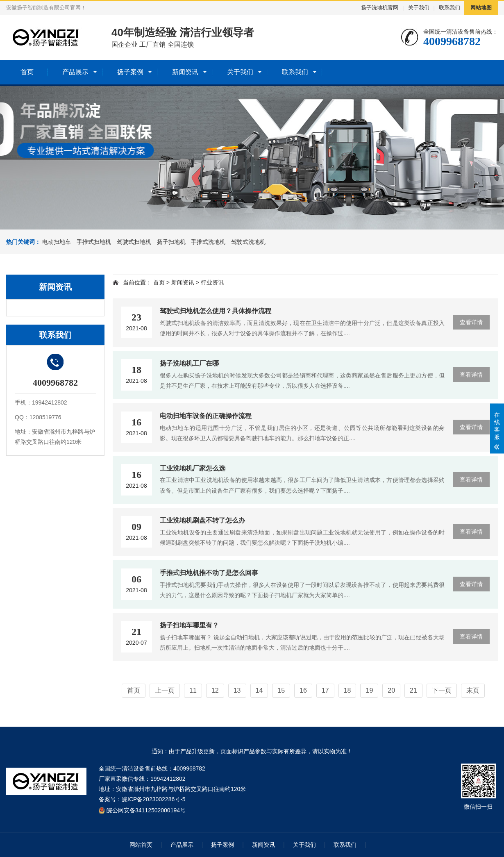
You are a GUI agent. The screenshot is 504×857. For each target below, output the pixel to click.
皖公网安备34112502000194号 (146, 810)
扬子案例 (130, 72)
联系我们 (450, 8)
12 (215, 690)
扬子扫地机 (171, 242)
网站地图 (481, 8)
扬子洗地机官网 (380, 8)
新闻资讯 (185, 72)
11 (193, 690)
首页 (27, 72)
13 (237, 690)
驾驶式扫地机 (134, 242)
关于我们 (419, 8)
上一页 (165, 690)
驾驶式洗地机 (248, 242)
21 (413, 690)
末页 (473, 690)
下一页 (442, 690)
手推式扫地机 (94, 242)
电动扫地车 (57, 242)
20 (391, 690)
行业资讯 (212, 282)
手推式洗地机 (208, 242)
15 (281, 690)
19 (369, 690)
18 (347, 690)
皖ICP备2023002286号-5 (154, 799)
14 (259, 690)
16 (303, 690)
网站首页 (141, 845)
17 (325, 690)
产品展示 (75, 72)
